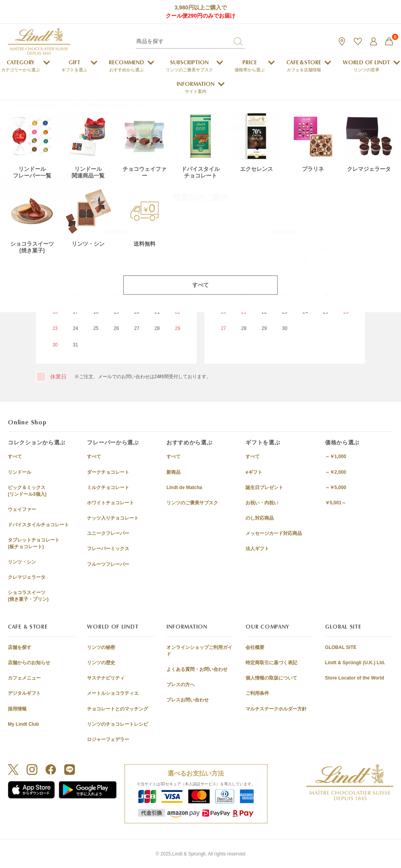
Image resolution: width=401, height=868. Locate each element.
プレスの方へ (181, 685)
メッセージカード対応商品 (274, 533)
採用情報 (17, 709)
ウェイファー (22, 509)
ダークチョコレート (108, 472)
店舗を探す (20, 647)
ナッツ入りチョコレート (113, 518)
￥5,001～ (336, 503)
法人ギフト (257, 549)
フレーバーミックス (108, 549)
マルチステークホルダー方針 (276, 709)
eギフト (254, 472)
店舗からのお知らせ (29, 663)
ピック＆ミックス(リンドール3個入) (27, 491)
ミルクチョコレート (108, 487)
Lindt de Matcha (184, 487)
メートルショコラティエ (113, 693)
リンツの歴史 (101, 663)
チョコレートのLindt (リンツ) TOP (46, 105)
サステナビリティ (106, 678)
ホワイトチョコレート (110, 503)
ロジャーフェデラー (108, 739)
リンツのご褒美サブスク (192, 503)
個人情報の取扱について (271, 678)
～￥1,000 (336, 457)
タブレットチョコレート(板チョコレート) (34, 543)
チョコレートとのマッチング (117, 709)
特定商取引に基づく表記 (271, 663)
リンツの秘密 (101, 647)
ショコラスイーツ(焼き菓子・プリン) (28, 596)
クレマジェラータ (27, 577)
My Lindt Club (23, 724)
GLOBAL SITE (341, 647)
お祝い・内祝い (262, 503)
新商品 (173, 472)
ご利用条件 (257, 693)
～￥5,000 (336, 487)
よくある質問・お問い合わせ (197, 669)
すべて (15, 457)
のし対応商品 (260, 518)
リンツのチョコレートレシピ (117, 724)
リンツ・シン (22, 562)
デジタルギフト (24, 693)
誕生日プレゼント (264, 487)
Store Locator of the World (355, 678)
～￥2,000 (336, 472)
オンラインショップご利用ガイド (199, 651)
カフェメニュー (24, 678)
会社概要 (255, 647)
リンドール (20, 472)
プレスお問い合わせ (188, 700)
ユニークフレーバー (108, 533)
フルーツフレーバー (108, 564)
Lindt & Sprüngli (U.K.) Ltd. (355, 663)
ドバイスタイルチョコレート (38, 525)
